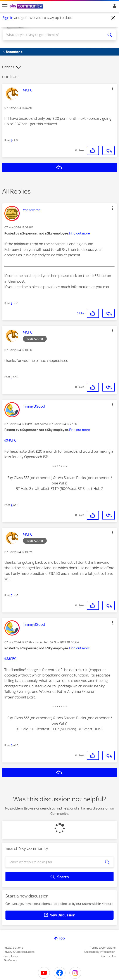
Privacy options (13, 948)
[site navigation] (5, 6)
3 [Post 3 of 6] (11, 377)
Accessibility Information (100, 952)
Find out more (79, 233)
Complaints (11, 956)
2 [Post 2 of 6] (11, 303)
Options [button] (8, 67)
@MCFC (10, 440)
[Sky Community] (27, 7)
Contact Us (108, 956)
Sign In (114, 7)
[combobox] (54, 35)
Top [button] (62, 938)
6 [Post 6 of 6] (12, 745)
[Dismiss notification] (113, 18)
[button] (112, 88)
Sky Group (10, 960)
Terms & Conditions (103, 948)
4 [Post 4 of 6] (12, 505)
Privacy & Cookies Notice (19, 952)
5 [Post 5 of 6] (11, 595)
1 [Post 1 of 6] (11, 140)
